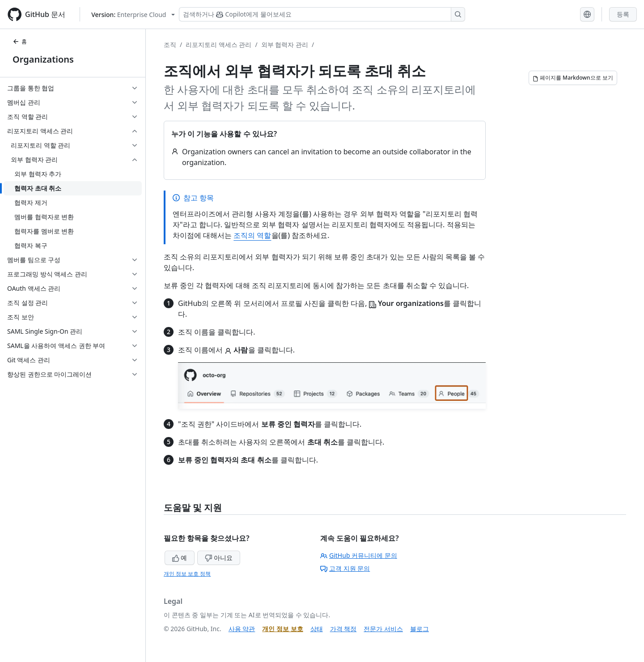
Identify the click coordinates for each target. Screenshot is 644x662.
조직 (170, 45)
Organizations (43, 59)
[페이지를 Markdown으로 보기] (573, 78)
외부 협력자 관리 (285, 45)
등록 (623, 14)
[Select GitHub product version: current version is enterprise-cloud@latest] (133, 15)
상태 (317, 629)
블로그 (419, 629)
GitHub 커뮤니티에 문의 (359, 555)
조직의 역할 (252, 235)
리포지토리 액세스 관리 (218, 45)
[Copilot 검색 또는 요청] (322, 14)
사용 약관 (242, 629)
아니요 (219, 558)
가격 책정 (343, 629)
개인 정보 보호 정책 (187, 574)
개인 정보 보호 (282, 629)
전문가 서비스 (383, 629)
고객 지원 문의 (345, 568)
